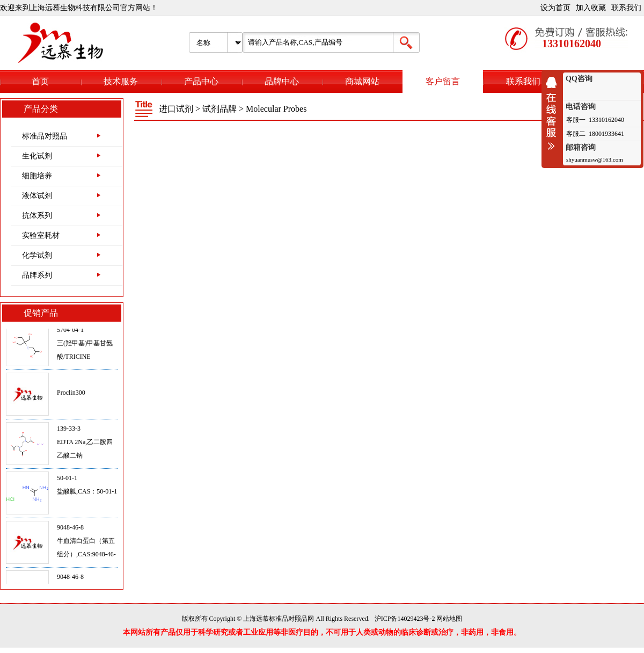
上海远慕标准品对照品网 (279, 619)
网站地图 (449, 619)
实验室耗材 (41, 235)
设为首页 (555, 8)
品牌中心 (282, 81)
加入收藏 (591, 8)
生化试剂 (37, 156)
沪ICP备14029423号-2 (405, 619)
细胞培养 (37, 176)
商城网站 (362, 81)
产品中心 (201, 81)
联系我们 (626, 8)
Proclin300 (71, 394)
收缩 (554, 113)
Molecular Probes (276, 109)
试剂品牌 (219, 109)
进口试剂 (176, 109)
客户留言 (443, 81)
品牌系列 (37, 275)
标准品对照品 (45, 136)
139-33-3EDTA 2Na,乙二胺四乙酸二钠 (85, 444)
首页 (40, 81)
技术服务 (121, 81)
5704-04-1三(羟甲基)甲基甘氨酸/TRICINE (85, 345)
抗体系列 (37, 216)
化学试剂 (37, 255)
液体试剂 (37, 196)
